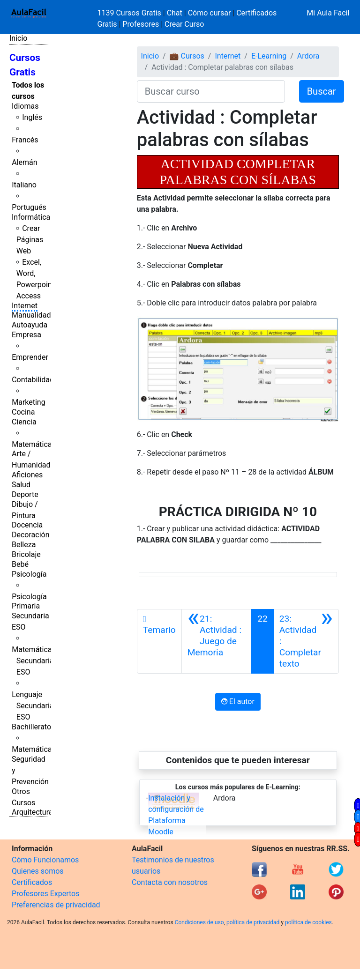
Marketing (28, 402)
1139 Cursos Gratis (130, 13)
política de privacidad (253, 922)
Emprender (30, 357)
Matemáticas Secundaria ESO (34, 661)
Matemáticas (34, 444)
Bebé (20, 564)
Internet (25, 306)
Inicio (18, 38)
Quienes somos (38, 871)
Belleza (24, 545)
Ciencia (24, 422)
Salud (21, 485)
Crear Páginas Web (30, 240)
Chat (175, 13)
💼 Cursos (187, 56)
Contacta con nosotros (170, 882)
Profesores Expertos (45, 894)
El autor (238, 702)
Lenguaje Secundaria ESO (33, 706)
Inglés (32, 117)
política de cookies (308, 922)
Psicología (29, 574)
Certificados (32, 882)
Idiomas (25, 106)
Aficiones (27, 475)
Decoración (31, 535)
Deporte (25, 494)
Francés (25, 140)
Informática (31, 217)
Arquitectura (32, 812)
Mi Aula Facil (328, 13)
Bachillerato (31, 727)
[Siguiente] (306, 641)
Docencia (27, 525)
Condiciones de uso (199, 922)
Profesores (141, 24)
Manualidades (35, 315)
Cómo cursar (210, 13)
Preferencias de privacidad (56, 905)
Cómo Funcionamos (45, 860)
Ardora (308, 56)
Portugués (29, 207)
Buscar (322, 91)
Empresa (26, 335)
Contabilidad (33, 380)
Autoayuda (30, 325)
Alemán (24, 162)
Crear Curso (184, 24)
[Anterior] (217, 641)
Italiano (24, 185)
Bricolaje (26, 554)
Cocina (23, 412)
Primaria (26, 606)
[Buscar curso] (211, 91)
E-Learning (269, 56)
